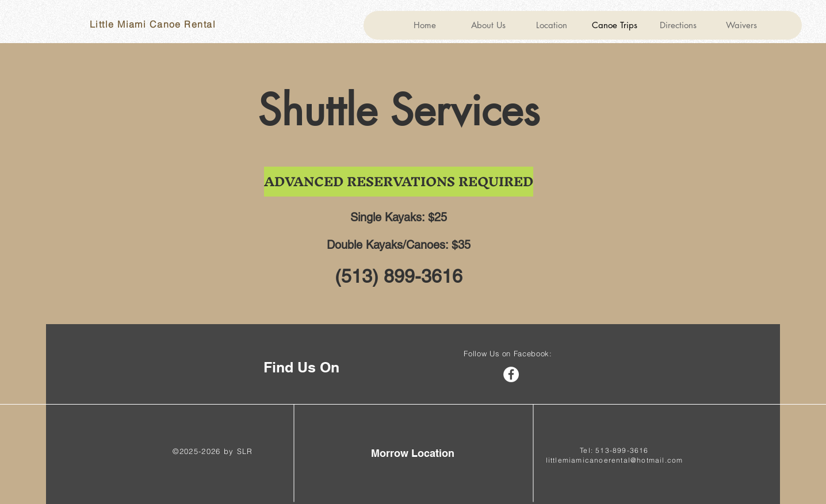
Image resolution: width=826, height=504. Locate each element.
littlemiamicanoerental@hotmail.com (615, 460)
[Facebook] (511, 374)
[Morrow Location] (413, 453)
